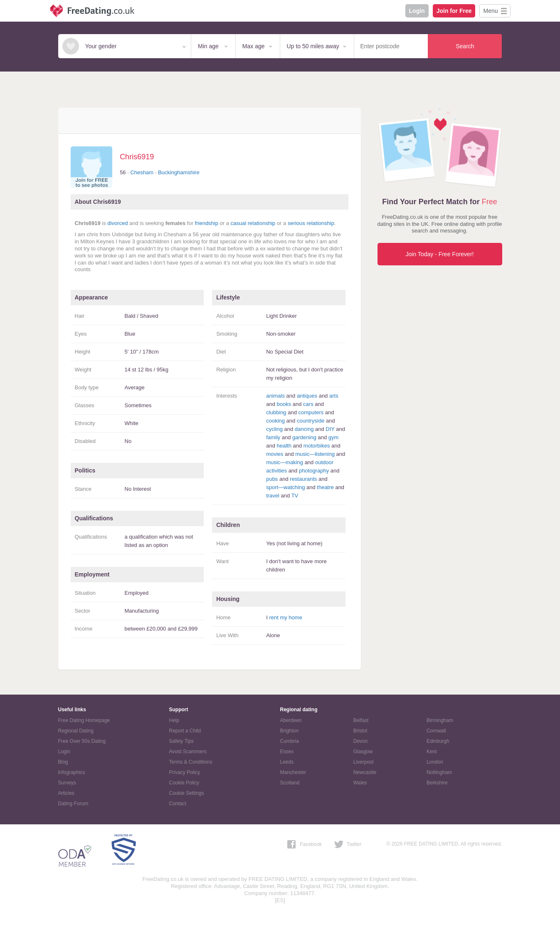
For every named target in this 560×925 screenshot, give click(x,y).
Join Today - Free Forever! (440, 254)
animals (275, 396)
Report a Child (185, 731)
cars (308, 404)
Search (465, 46)
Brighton (290, 731)
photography (314, 471)
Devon (361, 741)
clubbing (276, 412)
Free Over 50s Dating (82, 741)
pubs (272, 479)
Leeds (287, 762)
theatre (325, 487)
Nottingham (439, 772)
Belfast (361, 720)
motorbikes (317, 446)
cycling (274, 429)
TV (295, 496)
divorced (117, 223)
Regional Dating (76, 731)
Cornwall (436, 731)
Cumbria (290, 741)
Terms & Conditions (191, 762)
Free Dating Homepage (84, 720)
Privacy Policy (185, 772)
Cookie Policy (184, 783)
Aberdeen (291, 720)
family (273, 437)
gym (334, 437)
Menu (490, 11)
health (284, 446)
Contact (178, 804)
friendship (207, 223)
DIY (330, 429)
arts (334, 396)
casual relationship (253, 223)
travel (273, 496)
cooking (275, 421)
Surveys (67, 783)
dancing (304, 429)
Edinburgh (438, 741)
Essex (287, 752)
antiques (307, 396)
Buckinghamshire (179, 172)
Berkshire (437, 783)
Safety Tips (181, 741)
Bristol (360, 731)
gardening (304, 437)
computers (311, 412)
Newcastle (365, 772)
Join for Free (454, 11)
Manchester (293, 772)
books (284, 404)
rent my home (285, 617)
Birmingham (440, 720)
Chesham (142, 172)
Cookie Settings (187, 793)
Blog (63, 762)
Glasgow (363, 752)
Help (174, 720)
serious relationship (311, 223)
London (435, 762)
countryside (311, 421)
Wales (360, 783)
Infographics (72, 772)
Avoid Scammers (188, 752)
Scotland (290, 783)
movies (275, 454)
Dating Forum (73, 804)
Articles (66, 793)
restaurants (303, 479)
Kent (432, 752)
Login (417, 11)
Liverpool (364, 762)
